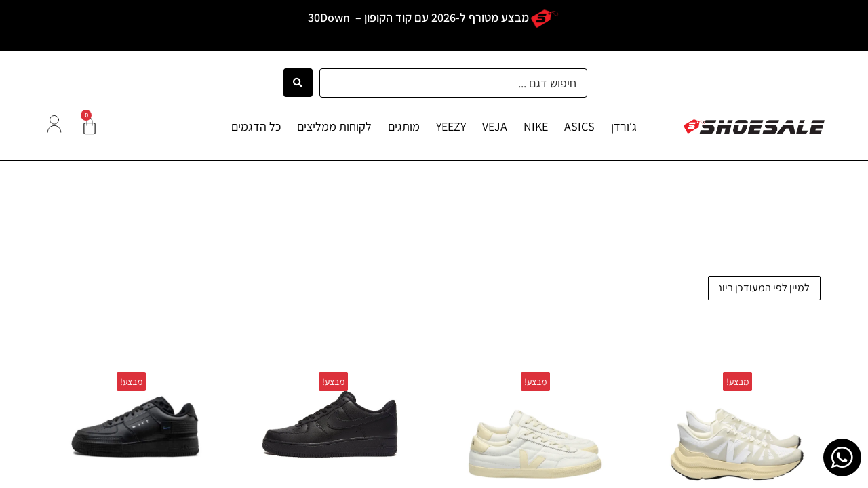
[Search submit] (298, 83)
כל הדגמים (256, 126)
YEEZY (451, 126)
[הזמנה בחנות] (764, 288)
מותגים (404, 126)
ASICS (579, 126)
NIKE (536, 126)
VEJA (495, 126)
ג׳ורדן (624, 126)
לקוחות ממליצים (334, 126)
